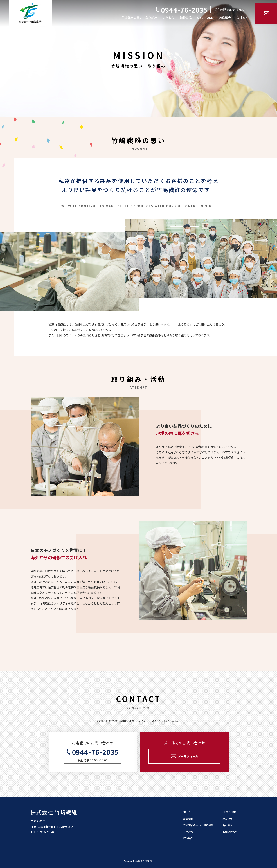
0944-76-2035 (184, 10)
